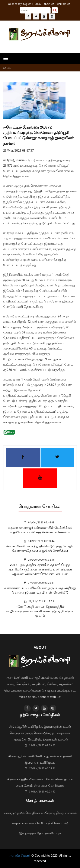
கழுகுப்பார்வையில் (26, 823)
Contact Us (64, 4)
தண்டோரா (53, 833)
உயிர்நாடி (48, 813)
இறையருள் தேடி (31, 833)
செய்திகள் (33, 813)
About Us (49, 4)
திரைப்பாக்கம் (66, 813)
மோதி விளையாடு (55, 823)
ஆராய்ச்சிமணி (20, 856)
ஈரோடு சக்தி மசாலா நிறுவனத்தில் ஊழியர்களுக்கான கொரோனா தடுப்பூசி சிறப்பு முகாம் (40, 611)
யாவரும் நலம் (14, 813)
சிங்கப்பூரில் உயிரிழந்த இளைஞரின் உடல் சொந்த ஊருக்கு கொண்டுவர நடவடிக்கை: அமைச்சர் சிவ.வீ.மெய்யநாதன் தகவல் (40, 733)
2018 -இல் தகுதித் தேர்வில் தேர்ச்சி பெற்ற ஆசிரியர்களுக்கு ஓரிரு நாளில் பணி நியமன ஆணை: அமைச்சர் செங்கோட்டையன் (40, 569)
